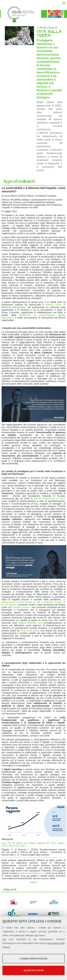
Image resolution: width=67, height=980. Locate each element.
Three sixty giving (30, 631)
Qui (4, 939)
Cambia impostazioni (34, 959)
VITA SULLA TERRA (49, 34)
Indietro (33, 882)
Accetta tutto (33, 970)
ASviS (43, 28)
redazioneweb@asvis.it (32, 873)
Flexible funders (21, 607)
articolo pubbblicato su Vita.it (50, 499)
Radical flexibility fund (30, 623)
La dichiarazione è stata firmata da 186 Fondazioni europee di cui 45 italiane (33, 602)
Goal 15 (53, 28)
